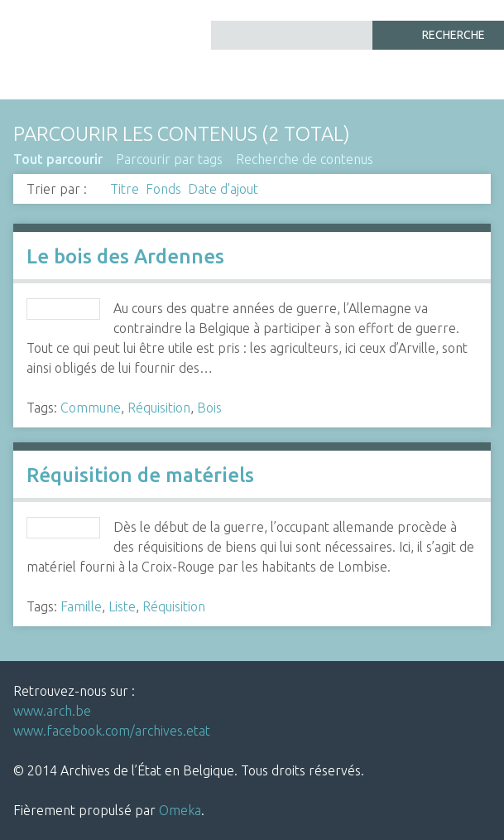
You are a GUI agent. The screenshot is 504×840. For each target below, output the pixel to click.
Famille (81, 606)
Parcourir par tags (169, 159)
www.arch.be (52, 711)
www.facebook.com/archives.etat (112, 731)
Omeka (180, 810)
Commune (91, 408)
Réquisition (159, 408)
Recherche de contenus (305, 159)
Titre (125, 189)
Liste (122, 606)
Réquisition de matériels (140, 475)
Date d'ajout (223, 189)
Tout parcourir (58, 159)
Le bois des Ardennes (125, 256)
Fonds (163, 189)
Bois (209, 408)
